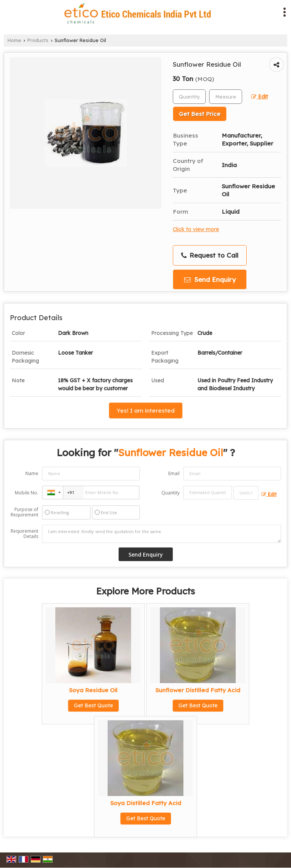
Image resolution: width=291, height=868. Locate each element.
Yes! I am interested (146, 411)
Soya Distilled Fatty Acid (146, 803)
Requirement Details (24, 534)
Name (32, 473)
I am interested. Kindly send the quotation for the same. (162, 534)
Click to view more (196, 229)
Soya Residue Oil (93, 690)
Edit (260, 96)
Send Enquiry (210, 279)
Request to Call (210, 255)
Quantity (171, 493)
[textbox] (226, 97)
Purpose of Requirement (24, 512)
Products (38, 40)
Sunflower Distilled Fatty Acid (198, 690)
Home (14, 40)
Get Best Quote (93, 705)
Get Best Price (200, 114)
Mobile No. (27, 493)
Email (174, 473)
